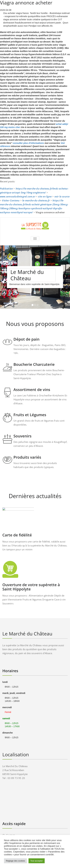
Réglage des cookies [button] (15, 861)
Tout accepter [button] (37, 861)
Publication (6, 189)
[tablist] (35, 306)
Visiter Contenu (11, 200)
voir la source (62, 196)
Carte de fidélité (17, 535)
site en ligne (45, 196)
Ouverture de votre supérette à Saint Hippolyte (31, 587)
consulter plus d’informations (28, 143)
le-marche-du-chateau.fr (36, 200)
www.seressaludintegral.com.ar (18, 196)
